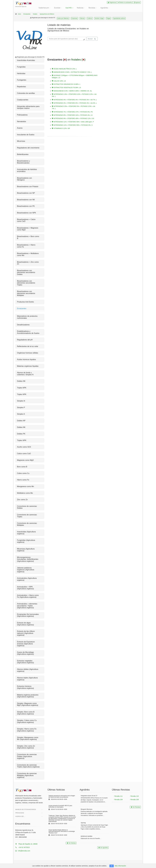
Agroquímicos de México (47, 14)
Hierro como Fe (23, 480)
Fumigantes (22, 80)
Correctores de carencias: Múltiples (27, 524)
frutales (35, 14)
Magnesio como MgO (25, 460)
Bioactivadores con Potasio (28, 187)
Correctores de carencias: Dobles (27, 507)
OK (112, 866)
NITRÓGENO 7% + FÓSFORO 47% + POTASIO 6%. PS (72, 112)
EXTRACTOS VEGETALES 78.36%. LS (66, 88)
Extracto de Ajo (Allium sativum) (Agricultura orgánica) (26, 633)
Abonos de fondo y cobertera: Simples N (25, 374)
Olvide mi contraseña (125, 2)
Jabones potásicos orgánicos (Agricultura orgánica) (26, 570)
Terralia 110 (134, 796)
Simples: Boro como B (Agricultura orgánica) (26, 713)
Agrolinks (104, 8)
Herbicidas (21, 73)
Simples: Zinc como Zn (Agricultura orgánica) (26, 747)
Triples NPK (22, 388)
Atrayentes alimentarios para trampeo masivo (28, 107)
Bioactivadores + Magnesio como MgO (28, 229)
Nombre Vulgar (99, 18)
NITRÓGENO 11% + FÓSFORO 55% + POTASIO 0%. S (72, 125)
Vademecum (44, 8)
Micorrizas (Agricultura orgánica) (26, 550)
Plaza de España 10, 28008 (26, 844)
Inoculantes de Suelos (26, 135)
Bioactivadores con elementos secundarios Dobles (26, 272)
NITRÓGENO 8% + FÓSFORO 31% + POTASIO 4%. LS (72, 115)
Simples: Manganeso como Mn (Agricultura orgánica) (28, 738)
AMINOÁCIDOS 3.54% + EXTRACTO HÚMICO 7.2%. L (72, 72)
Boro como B (22, 467)
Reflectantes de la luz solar (28, 346)
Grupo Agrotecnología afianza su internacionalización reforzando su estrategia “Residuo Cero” (62, 831)
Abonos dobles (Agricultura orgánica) (28, 670)
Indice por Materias (63, 18)
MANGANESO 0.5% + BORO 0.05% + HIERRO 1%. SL (72, 91)
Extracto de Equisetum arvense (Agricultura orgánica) (26, 644)
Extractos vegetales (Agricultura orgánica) (25, 662)
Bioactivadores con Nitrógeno (24, 179)
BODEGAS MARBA (87, 836)
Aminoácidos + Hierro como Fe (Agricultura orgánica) (28, 596)
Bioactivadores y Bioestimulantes (24, 162)
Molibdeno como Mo (25, 493)
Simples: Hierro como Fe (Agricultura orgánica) (27, 730)
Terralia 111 (118, 796)
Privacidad (20, 813)
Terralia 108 (134, 800)
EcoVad (57, 8)
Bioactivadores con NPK (27, 213)
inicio (19, 14)
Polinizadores (22, 115)
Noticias (80, 8)
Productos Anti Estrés (25, 302)
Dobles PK (21, 434)
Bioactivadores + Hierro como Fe (26, 246)
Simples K (21, 414)
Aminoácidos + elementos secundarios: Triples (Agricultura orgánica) (27, 606)
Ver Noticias (71, 843)
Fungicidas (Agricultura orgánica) (26, 541)
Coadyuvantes (23, 100)
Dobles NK (21, 381)
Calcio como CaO (24, 454)
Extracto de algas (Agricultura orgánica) (25, 624)
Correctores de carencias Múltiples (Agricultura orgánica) (27, 775)
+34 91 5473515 (23, 847)
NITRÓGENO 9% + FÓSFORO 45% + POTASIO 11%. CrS (73, 118)
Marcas (82, 18)
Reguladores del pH (25, 340)
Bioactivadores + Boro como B (28, 237)
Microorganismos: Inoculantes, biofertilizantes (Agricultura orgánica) (28, 559)
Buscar (92, 39)
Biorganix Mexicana (87, 809)
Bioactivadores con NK (26, 200)
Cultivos (90, 18)
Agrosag (83, 823)
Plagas (108, 18)
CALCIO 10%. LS (59, 81)
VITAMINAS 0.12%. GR (61, 128)
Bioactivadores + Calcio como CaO (26, 220)
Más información (120, 866)
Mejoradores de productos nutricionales (27, 317)
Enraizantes (27, 14)
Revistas (92, 8)
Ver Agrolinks (103, 848)
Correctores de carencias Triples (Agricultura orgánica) (28, 766)
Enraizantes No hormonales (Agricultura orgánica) (28, 615)
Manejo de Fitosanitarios (26, 809)
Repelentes (22, 87)
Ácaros (20, 128)
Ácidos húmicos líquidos (27, 359)
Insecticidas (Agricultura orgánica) (26, 533)
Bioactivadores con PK (26, 206)
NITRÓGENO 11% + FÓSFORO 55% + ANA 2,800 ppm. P (73, 122)
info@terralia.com (23, 851)
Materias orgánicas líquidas (28, 366)
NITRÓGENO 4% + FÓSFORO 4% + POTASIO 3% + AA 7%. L (74, 100)
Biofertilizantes (23, 154)
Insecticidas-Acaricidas (26, 60)
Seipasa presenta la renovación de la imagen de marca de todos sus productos (62, 796)
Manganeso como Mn (26, 486)
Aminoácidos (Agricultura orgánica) (27, 579)
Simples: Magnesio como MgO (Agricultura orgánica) (28, 704)
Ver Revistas (135, 807)
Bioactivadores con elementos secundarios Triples (26, 283)
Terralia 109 (118, 800)
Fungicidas (21, 67)
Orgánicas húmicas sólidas (28, 353)
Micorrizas (21, 141)
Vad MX (69, 8)
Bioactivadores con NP (26, 193)
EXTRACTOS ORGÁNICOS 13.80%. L (66, 84)
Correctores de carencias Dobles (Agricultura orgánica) (27, 756)
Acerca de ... (20, 816)
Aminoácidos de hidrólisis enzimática (27, 170)
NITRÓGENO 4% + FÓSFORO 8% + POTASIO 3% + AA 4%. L (74, 103)
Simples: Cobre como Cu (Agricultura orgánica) (27, 721)
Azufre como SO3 (24, 447)
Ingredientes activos (119, 18)
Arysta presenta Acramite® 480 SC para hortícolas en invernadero (60, 806)
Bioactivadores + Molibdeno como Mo (28, 254)
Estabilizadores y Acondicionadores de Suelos (28, 332)
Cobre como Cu (23, 473)
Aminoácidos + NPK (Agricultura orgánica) (25, 588)
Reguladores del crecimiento (28, 148)
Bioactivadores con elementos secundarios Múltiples (26, 293)
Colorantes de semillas (26, 93)
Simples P (21, 408)
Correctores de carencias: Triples (27, 516)
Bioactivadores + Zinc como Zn (28, 263)
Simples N (21, 401)
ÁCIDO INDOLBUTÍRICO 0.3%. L (64, 69)
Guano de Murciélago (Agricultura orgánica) (25, 653)
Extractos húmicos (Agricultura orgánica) (25, 687)
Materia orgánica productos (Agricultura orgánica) (28, 696)
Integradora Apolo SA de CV (89, 796)
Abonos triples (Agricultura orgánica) (27, 679)
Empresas (74, 18)
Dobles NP (21, 421)
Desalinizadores (23, 325)
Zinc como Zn (22, 500)
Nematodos (22, 121)
